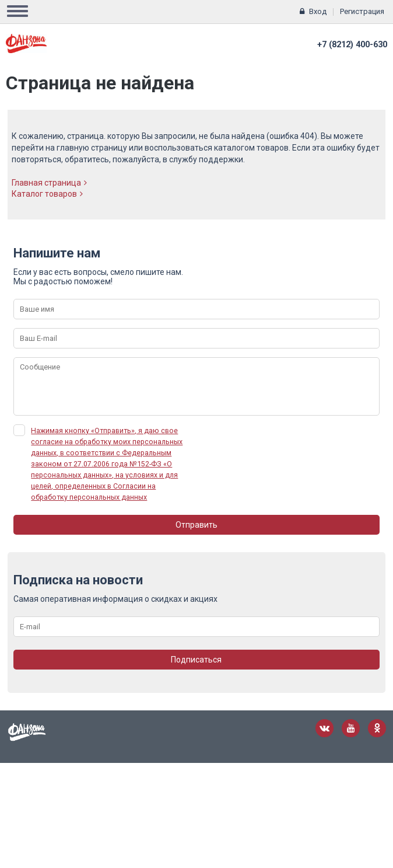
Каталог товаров (47, 194)
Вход (318, 11)
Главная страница (49, 183)
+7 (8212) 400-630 (352, 45)
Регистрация (362, 11)
